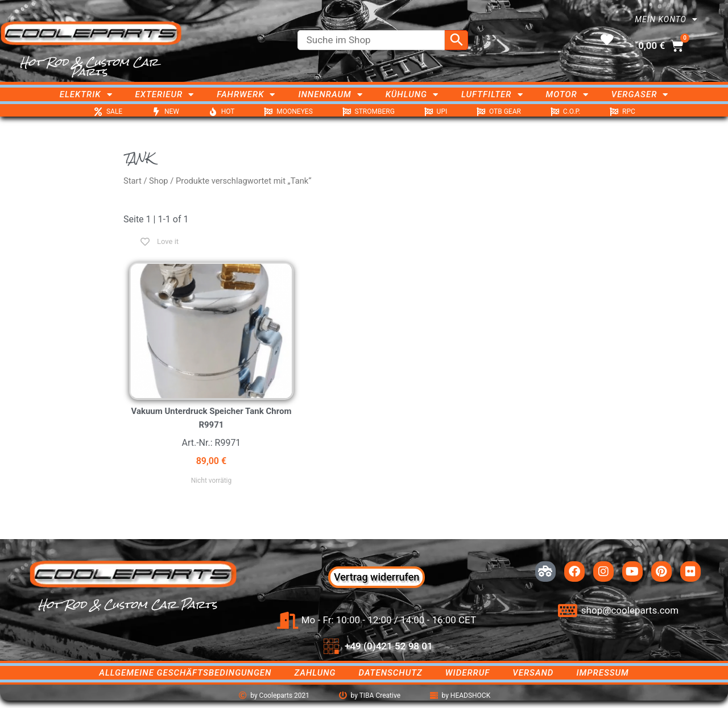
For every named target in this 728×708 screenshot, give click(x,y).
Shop (159, 181)
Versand (533, 673)
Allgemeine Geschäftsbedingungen (185, 673)
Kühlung (412, 94)
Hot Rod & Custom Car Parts (89, 67)
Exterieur (165, 94)
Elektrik (86, 94)
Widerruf (468, 673)
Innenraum (330, 94)
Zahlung (315, 673)
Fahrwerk (246, 94)
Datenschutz (391, 673)
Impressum (602, 673)
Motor (567, 94)
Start (133, 181)
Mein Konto (666, 19)
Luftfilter (492, 94)
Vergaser (640, 94)
